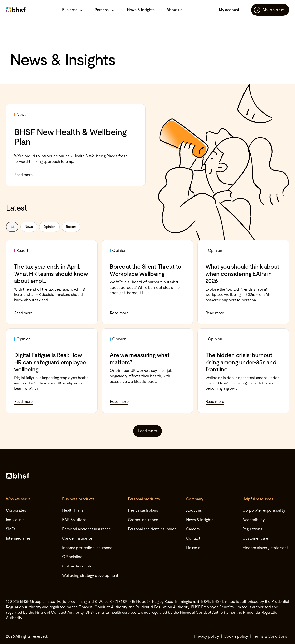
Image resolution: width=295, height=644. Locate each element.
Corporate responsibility (264, 510)
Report (71, 227)
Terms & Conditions (270, 636)
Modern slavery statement (265, 548)
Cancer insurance (77, 538)
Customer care (255, 538)
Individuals (15, 520)
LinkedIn (193, 548)
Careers (193, 529)
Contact (193, 538)
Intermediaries (18, 538)
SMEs (11, 529)
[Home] (147, 476)
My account (229, 10)
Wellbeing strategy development (90, 575)
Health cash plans (143, 510)
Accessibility (254, 520)
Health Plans (73, 510)
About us (174, 10)
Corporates (16, 510)
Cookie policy (236, 636)
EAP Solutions (74, 520)
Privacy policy (207, 636)
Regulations (252, 529)
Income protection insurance (87, 548)
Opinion (49, 227)
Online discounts (77, 566)
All (12, 227)
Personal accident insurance (86, 529)
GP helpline (72, 557)
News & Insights (141, 10)
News (29, 227)
